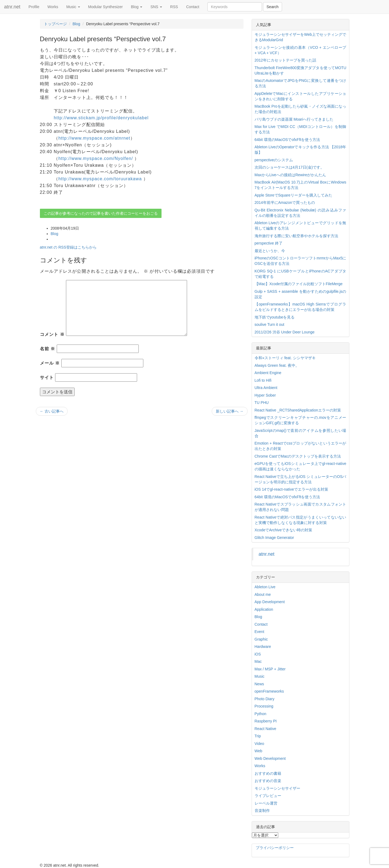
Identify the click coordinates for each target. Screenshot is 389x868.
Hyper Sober (265, 395)
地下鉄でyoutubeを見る (275, 317)
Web (259, 751)
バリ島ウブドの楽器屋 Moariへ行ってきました (294, 119)
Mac (258, 661)
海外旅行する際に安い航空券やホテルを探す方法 (296, 236)
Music (73, 7)
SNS (156, 7)
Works (53, 7)
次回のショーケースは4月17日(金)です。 (290, 167)
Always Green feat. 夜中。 (277, 365)
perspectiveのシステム (274, 160)
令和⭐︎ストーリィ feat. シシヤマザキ (285, 358)
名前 (48, 349)
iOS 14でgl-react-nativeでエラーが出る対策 (292, 489)
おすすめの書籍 (268, 773)
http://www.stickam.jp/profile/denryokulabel (101, 118)
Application (264, 609)
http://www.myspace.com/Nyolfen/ (96, 158)
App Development (270, 602)
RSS (174, 7)
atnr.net (12, 7)
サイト (47, 377)
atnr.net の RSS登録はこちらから (68, 247)
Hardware (263, 647)
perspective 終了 (269, 243)
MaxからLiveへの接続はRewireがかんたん (290, 175)
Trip (258, 736)
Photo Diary (265, 699)
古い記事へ (52, 411)
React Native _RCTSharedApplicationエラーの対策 (298, 410)
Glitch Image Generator (274, 538)
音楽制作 (262, 811)
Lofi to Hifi (263, 380)
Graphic (261, 639)
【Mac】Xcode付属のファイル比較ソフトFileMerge (299, 284)
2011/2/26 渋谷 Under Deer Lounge (285, 332)
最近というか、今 (270, 251)
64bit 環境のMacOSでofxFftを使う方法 (287, 140)
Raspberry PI (266, 721)
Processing (264, 706)
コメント (52, 334)
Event (260, 632)
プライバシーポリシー (275, 848)
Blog (137, 7)
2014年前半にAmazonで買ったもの (285, 202)
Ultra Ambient (266, 388)
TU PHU (262, 403)
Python (261, 714)
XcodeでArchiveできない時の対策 (283, 530)
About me (263, 594)
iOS (258, 654)
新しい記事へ (230, 411)
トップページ (55, 24)
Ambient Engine (268, 373)
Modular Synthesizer (106, 7)
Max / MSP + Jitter (270, 669)
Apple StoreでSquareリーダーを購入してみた (293, 195)
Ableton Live (265, 587)
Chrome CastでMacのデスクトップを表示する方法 (298, 456)
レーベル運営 (266, 803)
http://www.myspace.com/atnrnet (94, 138)
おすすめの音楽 (268, 781)
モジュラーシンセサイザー (277, 788)
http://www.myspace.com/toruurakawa (100, 179)
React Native (265, 729)
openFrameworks (269, 691)
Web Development (270, 758)
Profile (34, 7)
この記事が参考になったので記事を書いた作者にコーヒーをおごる (101, 213)
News (259, 684)
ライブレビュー (268, 796)
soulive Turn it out (270, 324)
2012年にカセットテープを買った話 (285, 60)
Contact (193, 7)
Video (260, 744)
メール (50, 363)
